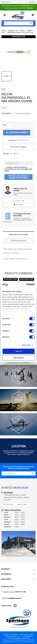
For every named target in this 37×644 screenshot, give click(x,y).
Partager (12, 154)
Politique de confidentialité (21, 642)
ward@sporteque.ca (15, 598)
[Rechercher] (18, 23)
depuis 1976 (20, 636)
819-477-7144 (18, 201)
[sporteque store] (18, 544)
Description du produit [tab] (18, 234)
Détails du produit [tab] (18, 241)
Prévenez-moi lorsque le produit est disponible (19, 177)
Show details (26, 345)
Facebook (15, 606)
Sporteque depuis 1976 (19, 627)
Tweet (15, 154)
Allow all (18, 351)
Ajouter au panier (17, 133)
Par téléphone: (18, 140)
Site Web (24, 504)
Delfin (4, 89)
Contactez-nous (7, 586)
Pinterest (17, 154)
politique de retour (15, 169)
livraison (25, 640)
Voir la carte (10, 504)
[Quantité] (10, 126)
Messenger (18, 205)
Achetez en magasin (19, 147)
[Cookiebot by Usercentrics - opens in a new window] (26, 285)
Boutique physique (8, 640)
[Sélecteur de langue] (33, 2)
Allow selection (18, 358)
